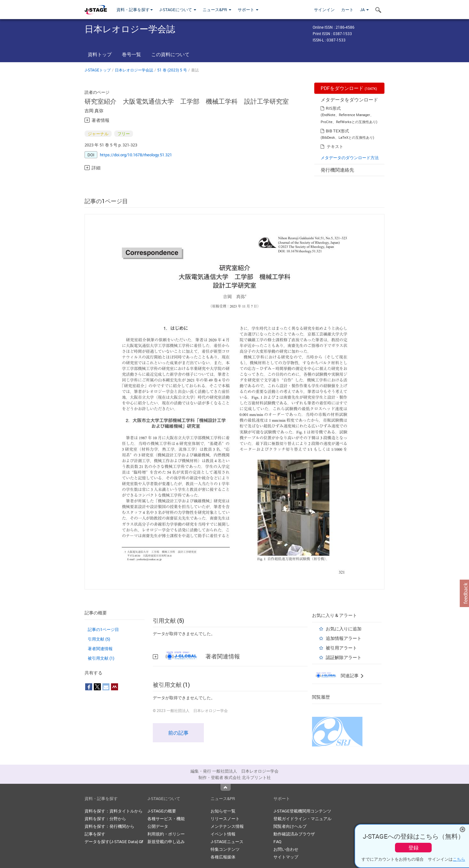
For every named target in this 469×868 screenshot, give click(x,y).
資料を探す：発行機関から (109, 826)
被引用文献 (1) (101, 658)
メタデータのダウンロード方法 (350, 158)
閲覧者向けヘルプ (290, 826)
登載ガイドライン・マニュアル (302, 819)
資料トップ (100, 54)
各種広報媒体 (223, 857)
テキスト (335, 146)
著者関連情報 (100, 649)
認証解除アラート (344, 657)
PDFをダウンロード (349, 88)
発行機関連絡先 (337, 170)
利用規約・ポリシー (166, 834)
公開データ (158, 826)
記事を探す (95, 834)
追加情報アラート (344, 638)
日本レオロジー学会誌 (134, 70)
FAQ (277, 842)
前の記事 (178, 733)
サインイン (324, 10)
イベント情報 (223, 834)
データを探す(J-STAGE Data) (114, 842)
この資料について (170, 54)
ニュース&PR (217, 10)
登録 (413, 848)
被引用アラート (341, 648)
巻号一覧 (131, 54)
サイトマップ (286, 857)
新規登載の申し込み (166, 842)
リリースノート (225, 819)
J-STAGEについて (178, 10)
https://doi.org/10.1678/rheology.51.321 (136, 155)
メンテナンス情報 (227, 826)
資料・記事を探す (135, 10)
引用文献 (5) (99, 639)
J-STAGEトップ (98, 70)
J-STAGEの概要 (162, 811)
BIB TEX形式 (337, 131)
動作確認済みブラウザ (294, 834)
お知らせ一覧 (223, 811)
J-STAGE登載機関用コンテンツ (302, 811)
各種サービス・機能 (166, 819)
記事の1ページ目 (103, 629)
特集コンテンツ (225, 849)
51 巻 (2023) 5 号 (172, 70)
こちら (459, 859)
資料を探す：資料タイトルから (114, 811)
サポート (248, 10)
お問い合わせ (286, 849)
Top (226, 787)
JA (364, 10)
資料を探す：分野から (105, 819)
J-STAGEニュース (227, 842)
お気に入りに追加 (344, 629)
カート (347, 10)
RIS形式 (333, 108)
